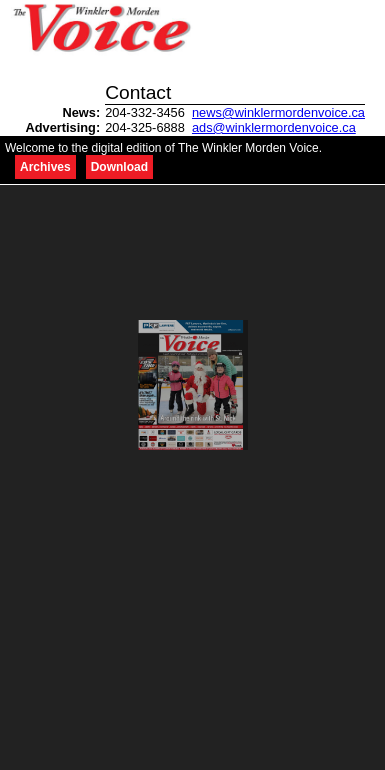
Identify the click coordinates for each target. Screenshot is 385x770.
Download (119, 167)
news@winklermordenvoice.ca (278, 112)
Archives (45, 167)
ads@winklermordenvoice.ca (274, 127)
